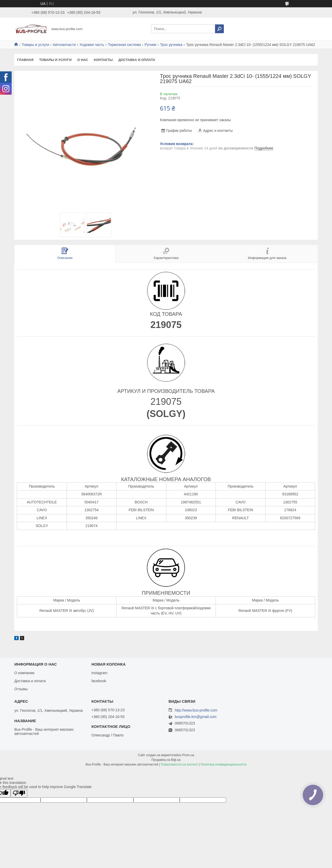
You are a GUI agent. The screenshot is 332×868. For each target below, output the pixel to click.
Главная (25, 60)
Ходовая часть (92, 45)
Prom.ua (188, 755)
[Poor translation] (19, 793)
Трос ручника (171, 45)
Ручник (150, 45)
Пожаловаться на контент (179, 764)
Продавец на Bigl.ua (166, 760)
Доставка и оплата (137, 60)
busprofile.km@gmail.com (196, 717)
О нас (83, 60)
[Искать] (219, 29)
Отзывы (21, 689)
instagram (99, 673)
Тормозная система (124, 45)
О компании (24, 673)
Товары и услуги (35, 45)
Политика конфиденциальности (223, 764)
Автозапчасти (64, 45)
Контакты (103, 60)
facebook (99, 681)
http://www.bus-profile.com (196, 710)
